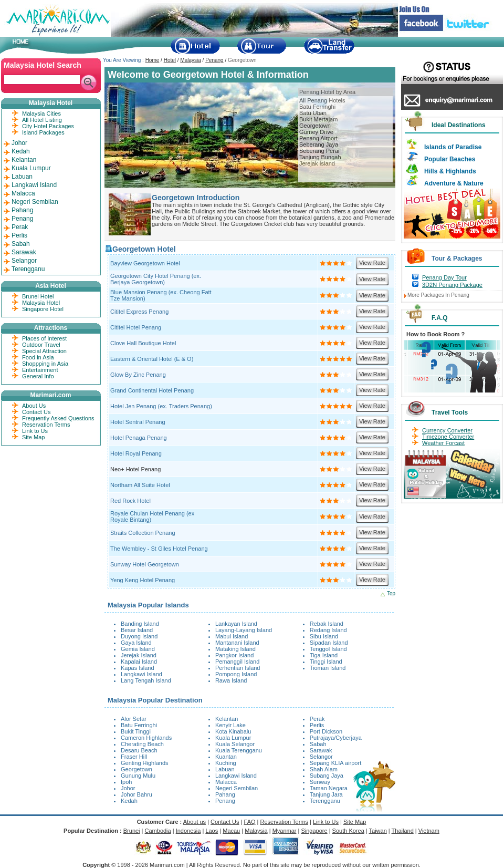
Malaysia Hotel (41, 303)
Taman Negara (329, 788)
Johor (128, 788)
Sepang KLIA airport (335, 763)
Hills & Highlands (450, 171)
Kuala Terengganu (239, 750)
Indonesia (188, 831)
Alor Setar (134, 719)
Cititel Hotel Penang (136, 327)
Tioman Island (328, 668)
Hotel (170, 60)
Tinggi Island (326, 662)
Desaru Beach (139, 750)
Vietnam (429, 831)
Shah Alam (324, 769)
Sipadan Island (329, 643)
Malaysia (190, 60)
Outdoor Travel (41, 345)
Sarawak (321, 750)
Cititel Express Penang (139, 312)
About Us (34, 406)
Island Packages (43, 132)
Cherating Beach (142, 744)
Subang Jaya (327, 776)
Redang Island (328, 630)
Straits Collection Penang (143, 533)
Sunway (320, 782)
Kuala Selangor (235, 744)
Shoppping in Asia (45, 364)
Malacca (226, 782)
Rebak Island (327, 624)
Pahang (225, 794)
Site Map (33, 437)
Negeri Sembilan (237, 788)
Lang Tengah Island (146, 680)
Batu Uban (313, 113)
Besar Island (137, 630)
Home (153, 60)
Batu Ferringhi (317, 107)
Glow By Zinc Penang (138, 375)
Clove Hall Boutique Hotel (143, 343)
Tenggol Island (328, 649)
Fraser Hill (134, 757)
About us (195, 822)
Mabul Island (232, 636)
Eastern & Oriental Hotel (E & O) (152, 359)
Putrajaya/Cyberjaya (336, 738)
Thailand (403, 831)
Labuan (225, 769)
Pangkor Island (234, 655)
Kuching (226, 763)
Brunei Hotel (38, 296)
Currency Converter (447, 430)
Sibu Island (324, 636)
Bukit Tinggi (136, 731)
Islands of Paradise (453, 147)
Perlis (317, 725)
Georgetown (315, 126)
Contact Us (36, 412)
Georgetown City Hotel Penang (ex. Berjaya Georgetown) (156, 279)
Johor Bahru (136, 794)
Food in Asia (38, 357)
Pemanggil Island (237, 662)
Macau (231, 831)
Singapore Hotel (43, 309)
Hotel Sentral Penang (138, 422)
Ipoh (126, 782)
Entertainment (40, 370)
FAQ (250, 822)
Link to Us (35, 431)
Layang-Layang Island (244, 630)
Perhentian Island (238, 668)
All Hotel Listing (42, 120)
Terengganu (325, 801)
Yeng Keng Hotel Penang (143, 580)
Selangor (321, 757)
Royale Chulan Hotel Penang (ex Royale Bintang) (152, 516)
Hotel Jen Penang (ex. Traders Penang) (161, 406)
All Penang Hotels (322, 100)
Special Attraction (44, 351)
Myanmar (285, 831)
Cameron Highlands (146, 738)
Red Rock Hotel (130, 501)
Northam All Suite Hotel (140, 485)
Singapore (314, 831)
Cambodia (158, 831)
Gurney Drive (316, 132)
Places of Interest (44, 338)
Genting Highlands (145, 763)
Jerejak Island (317, 163)
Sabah (318, 744)
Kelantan (227, 719)
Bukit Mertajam (318, 119)
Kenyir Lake (230, 725)
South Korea (348, 831)
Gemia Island (138, 649)
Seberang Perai (319, 151)
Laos (212, 831)
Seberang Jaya (319, 144)
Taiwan (378, 831)
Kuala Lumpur (233, 738)
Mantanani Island (237, 643)
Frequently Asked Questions (58, 418)
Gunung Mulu (138, 776)
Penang (214, 60)
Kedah (129, 801)
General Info (38, 376)
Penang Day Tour (444, 277)
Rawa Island (231, 680)
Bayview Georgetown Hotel (145, 263)
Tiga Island (324, 655)
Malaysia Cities (41, 113)
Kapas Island (138, 668)
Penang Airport (318, 138)
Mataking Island (235, 649)
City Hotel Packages (48, 126)
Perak (317, 719)
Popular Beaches (450, 159)
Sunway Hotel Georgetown (145, 564)
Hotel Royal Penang (136, 453)
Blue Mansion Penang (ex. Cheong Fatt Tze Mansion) (161, 295)
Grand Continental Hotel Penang (152, 390)
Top (391, 593)
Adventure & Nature (454, 183)
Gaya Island (136, 643)
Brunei (132, 831)
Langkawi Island (141, 674)
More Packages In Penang (438, 295)
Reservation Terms (46, 425)
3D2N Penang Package (452, 285)
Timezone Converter (448, 437)
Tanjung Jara (326, 794)
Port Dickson (326, 731)
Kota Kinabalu (233, 731)
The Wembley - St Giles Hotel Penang (159, 549)
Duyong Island (139, 636)
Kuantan (226, 757)
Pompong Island (236, 674)
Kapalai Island (139, 662)
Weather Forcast (443, 443)
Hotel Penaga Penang (139, 438)
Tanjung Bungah (320, 157)
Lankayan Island (236, 624)
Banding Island (140, 624)
